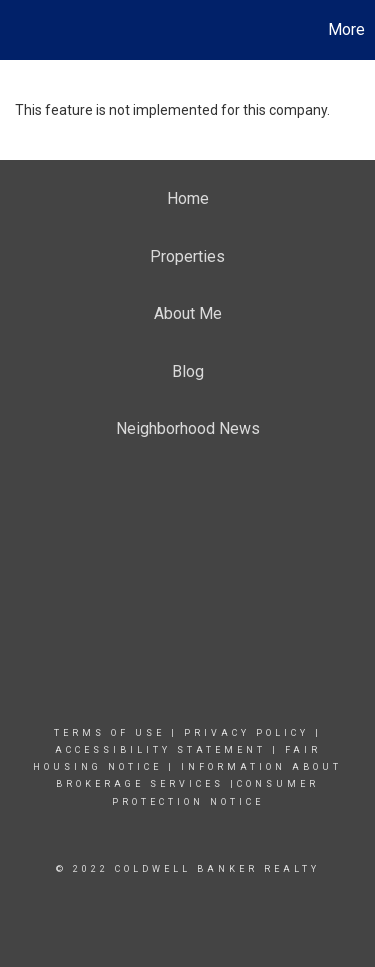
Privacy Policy (246, 733)
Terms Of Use (109, 733)
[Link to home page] (18, 30)
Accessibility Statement (160, 750)
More (346, 29)
